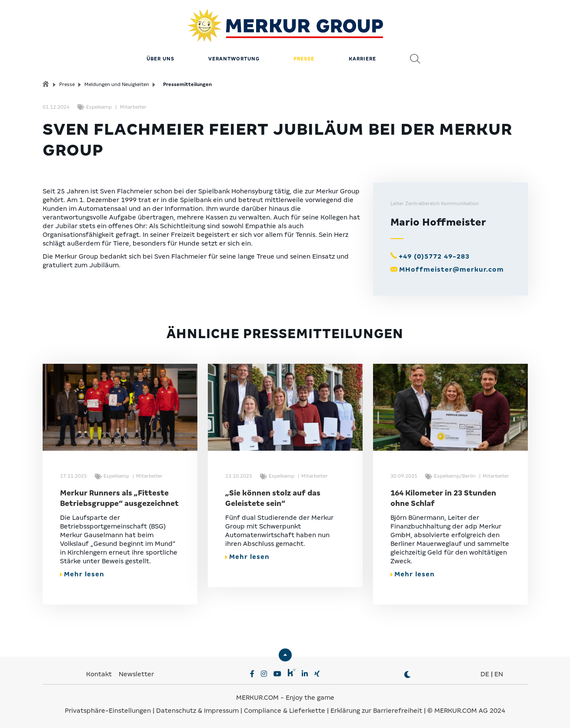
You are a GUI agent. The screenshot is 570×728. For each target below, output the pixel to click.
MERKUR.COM (257, 698)
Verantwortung (234, 59)
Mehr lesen (82, 574)
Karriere (362, 59)
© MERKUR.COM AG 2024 (466, 711)
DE (485, 674)
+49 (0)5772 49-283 (434, 256)
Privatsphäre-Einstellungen (108, 711)
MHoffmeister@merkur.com (452, 269)
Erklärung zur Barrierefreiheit (376, 711)
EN (499, 674)
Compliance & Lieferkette (285, 711)
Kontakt (100, 674)
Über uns (160, 59)
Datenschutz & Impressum (198, 711)
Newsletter (136, 674)
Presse (304, 59)
